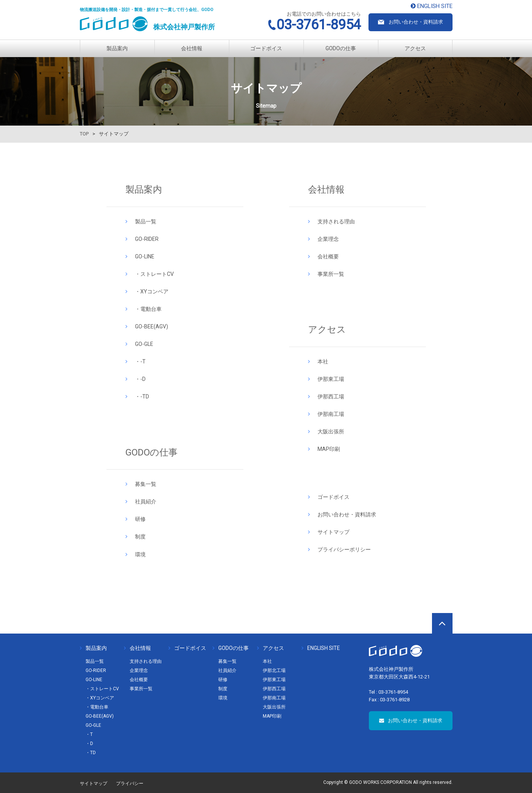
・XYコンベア (152, 291)
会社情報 (192, 48)
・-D (140, 379)
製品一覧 (146, 221)
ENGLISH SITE (321, 648)
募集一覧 (146, 484)
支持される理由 (336, 221)
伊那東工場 (331, 379)
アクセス (415, 48)
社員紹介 (146, 502)
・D (89, 744)
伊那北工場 (274, 670)
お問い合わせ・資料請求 (347, 514)
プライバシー (130, 783)
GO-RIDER (147, 239)
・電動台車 (148, 309)
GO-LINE (145, 256)
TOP (84, 134)
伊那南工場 (331, 414)
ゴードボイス (266, 48)
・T (89, 734)
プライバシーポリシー (344, 549)
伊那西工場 (331, 396)
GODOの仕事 (341, 48)
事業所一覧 (331, 274)
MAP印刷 (329, 449)
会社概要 (328, 256)
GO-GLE (144, 344)
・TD (91, 753)
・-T (140, 361)
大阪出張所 (331, 432)
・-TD (142, 396)
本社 (323, 361)
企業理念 (328, 239)
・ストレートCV (154, 274)
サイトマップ (333, 532)
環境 (140, 554)
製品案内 (117, 48)
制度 (140, 537)
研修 (140, 519)
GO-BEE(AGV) (152, 326)
